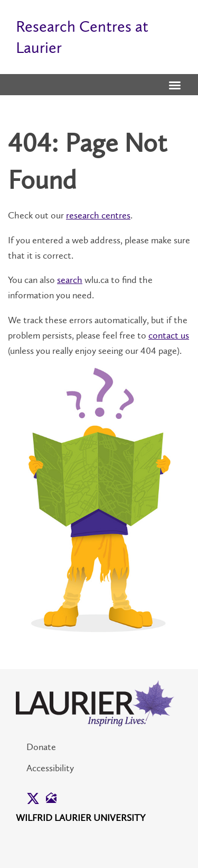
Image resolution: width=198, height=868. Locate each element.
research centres (98, 215)
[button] (175, 86)
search (70, 280)
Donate (41, 747)
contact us (169, 335)
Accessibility (50, 768)
